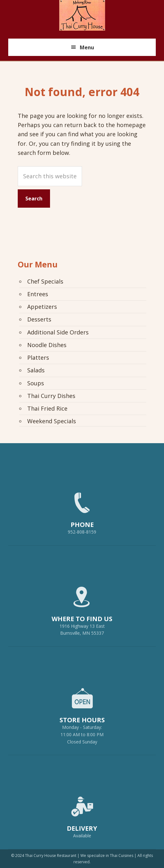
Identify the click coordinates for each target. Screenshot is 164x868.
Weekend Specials (52, 421)
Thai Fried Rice (47, 408)
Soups (36, 383)
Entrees (38, 294)
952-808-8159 (82, 510)
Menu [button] (87, 47)
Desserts (39, 319)
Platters (38, 358)
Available (82, 836)
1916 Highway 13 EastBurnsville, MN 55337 (82, 608)
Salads (36, 370)
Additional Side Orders (58, 332)
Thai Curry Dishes (51, 396)
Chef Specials (45, 281)
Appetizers (42, 307)
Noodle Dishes (47, 345)
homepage (131, 125)
